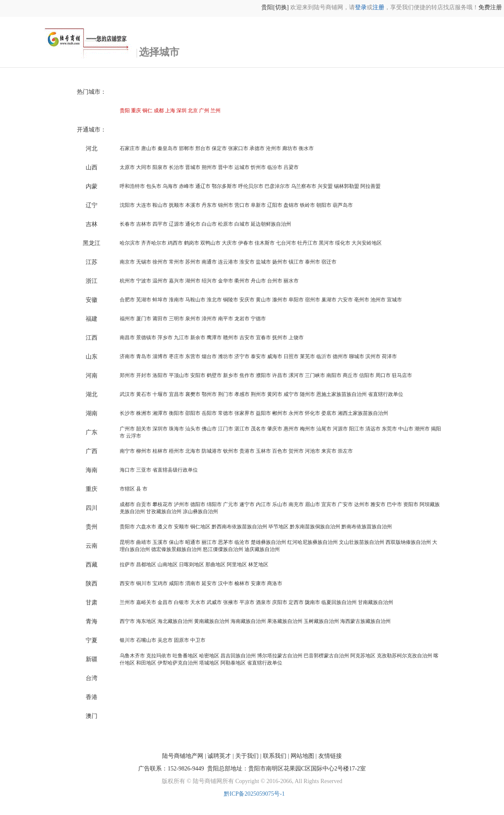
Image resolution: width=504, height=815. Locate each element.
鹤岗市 (192, 243)
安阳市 (198, 375)
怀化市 (312, 413)
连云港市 (228, 262)
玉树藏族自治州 (321, 621)
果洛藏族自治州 (285, 621)
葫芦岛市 (343, 205)
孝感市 (242, 394)
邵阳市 (193, 413)
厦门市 (144, 319)
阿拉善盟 (370, 186)
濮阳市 (263, 375)
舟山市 (258, 281)
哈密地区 (209, 656)
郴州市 (280, 413)
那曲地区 (215, 564)
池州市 (378, 300)
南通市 (209, 262)
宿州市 (312, 300)
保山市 (176, 542)
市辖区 (127, 489)
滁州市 (280, 300)
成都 (159, 111)
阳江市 (357, 429)
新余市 (198, 338)
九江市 (181, 338)
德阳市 (198, 504)
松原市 (226, 224)
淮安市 (247, 262)
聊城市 (357, 356)
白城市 (242, 224)
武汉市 (127, 394)
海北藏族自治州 (175, 621)
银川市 (127, 640)
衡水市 (306, 148)
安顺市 (181, 527)
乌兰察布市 (304, 186)
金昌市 (165, 602)
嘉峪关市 (146, 602)
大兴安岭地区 (367, 243)
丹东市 (209, 205)
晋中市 (226, 167)
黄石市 (144, 394)
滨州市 (373, 356)
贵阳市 (127, 527)
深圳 (181, 111)
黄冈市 (275, 394)
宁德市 (258, 319)
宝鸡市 (160, 583)
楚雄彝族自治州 (268, 542)
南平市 (226, 319)
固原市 (181, 640)
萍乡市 (165, 338)
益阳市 (263, 413)
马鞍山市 (195, 300)
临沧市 (242, 542)
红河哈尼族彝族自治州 (312, 542)
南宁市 (127, 451)
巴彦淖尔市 (277, 186)
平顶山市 (179, 375)
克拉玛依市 (159, 656)
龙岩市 (242, 319)
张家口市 (238, 148)
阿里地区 (237, 564)
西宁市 (127, 621)
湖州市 (193, 281)
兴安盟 (325, 186)
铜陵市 (231, 300)
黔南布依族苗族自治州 (367, 527)
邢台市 (203, 148)
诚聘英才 (219, 756)
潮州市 (422, 429)
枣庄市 (176, 356)
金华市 (226, 281)
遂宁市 (247, 504)
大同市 (144, 167)
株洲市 (144, 413)
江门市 (226, 429)
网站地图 (302, 756)
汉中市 (226, 583)
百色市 (280, 451)
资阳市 (411, 504)
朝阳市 (324, 205)
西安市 (127, 583)
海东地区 (146, 621)
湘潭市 (160, 413)
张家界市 (244, 413)
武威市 (214, 602)
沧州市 (273, 148)
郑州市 (127, 375)
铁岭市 (307, 205)
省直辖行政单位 (386, 394)
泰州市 (312, 262)
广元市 (231, 504)
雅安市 (378, 504)
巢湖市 (329, 300)
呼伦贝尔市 (251, 186)
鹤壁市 (214, 375)
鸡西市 (175, 243)
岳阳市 (209, 413)
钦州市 (231, 451)
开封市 (144, 375)
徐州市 (160, 262)
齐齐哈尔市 (154, 243)
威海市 (275, 356)
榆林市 (242, 583)
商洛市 (275, 583)
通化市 (193, 224)
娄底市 (329, 413)
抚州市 (280, 338)
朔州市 (209, 167)
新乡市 (231, 375)
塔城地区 (209, 663)
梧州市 (176, 451)
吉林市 (144, 224)
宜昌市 (176, 394)
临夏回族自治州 (339, 602)
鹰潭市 (214, 338)
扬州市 (280, 262)
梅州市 (307, 429)
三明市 (176, 319)
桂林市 (160, 451)
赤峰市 (186, 186)
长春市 (127, 224)
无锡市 (144, 262)
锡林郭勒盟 (346, 186)
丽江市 (209, 542)
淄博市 (160, 356)
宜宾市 (329, 504)
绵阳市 (214, 504)
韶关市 (144, 429)
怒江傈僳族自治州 (223, 549)
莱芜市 (307, 356)
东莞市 (389, 429)
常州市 (176, 262)
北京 (193, 111)
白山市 (209, 224)
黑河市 (326, 243)
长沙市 (127, 413)
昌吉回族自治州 (238, 656)
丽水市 (291, 281)
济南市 (127, 356)
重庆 (136, 111)
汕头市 (193, 429)
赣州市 (231, 338)
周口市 (383, 375)
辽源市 (176, 224)
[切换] (281, 7)
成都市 (127, 504)
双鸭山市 (210, 243)
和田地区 (146, 663)
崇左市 (345, 451)
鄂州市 (209, 394)
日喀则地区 (192, 564)
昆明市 (127, 542)
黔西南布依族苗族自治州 (239, 527)
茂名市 (258, 429)
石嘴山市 (146, 640)
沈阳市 (127, 205)
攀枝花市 (163, 504)
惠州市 (291, 429)
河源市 (340, 429)
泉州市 (193, 319)
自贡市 (144, 504)
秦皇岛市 (168, 148)
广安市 (345, 504)
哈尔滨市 (130, 243)
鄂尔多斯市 (224, 186)
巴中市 (394, 504)
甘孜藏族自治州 (164, 512)
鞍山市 (160, 205)
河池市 (312, 451)
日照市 (291, 356)
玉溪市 (160, 542)
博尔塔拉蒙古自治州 (280, 656)
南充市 (296, 504)
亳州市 (362, 300)
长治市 (176, 167)
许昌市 (280, 375)
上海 (170, 111)
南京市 (127, 262)
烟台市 (209, 356)
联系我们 (275, 756)
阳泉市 (160, 167)
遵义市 (165, 527)
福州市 (127, 319)
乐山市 (280, 504)
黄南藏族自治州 (212, 621)
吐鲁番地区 (185, 656)
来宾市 (329, 451)
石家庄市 (130, 148)
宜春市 (263, 338)
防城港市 (212, 451)
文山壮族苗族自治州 (362, 542)
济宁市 (242, 356)
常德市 (226, 413)
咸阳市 (176, 583)
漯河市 (296, 375)
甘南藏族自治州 (375, 602)
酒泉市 (263, 602)
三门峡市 (315, 375)
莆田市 (160, 319)
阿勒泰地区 (233, 663)
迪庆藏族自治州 (262, 549)
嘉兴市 (176, 281)
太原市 (127, 167)
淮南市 (176, 300)
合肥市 (127, 300)
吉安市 (247, 338)
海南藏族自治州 (248, 621)
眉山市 (312, 504)
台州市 (275, 281)
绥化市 (343, 243)
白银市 (181, 602)
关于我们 (247, 756)
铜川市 (144, 583)
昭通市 (193, 542)
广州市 (127, 429)
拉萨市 (127, 564)
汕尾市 (324, 429)
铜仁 (147, 111)
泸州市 (181, 504)
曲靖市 (144, 542)
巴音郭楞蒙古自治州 (326, 656)
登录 (361, 7)
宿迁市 (329, 262)
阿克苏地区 (363, 656)
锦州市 (226, 205)
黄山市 (263, 300)
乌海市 (170, 186)
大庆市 (229, 243)
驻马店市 (402, 375)
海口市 (127, 470)
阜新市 (258, 205)
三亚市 (144, 470)
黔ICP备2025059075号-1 (254, 794)
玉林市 (263, 451)
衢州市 (242, 281)
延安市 (209, 583)
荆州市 (258, 394)
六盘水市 (146, 527)
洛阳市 (160, 375)
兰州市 (127, 602)
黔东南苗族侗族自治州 (315, 527)
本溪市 (193, 205)
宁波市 (144, 281)
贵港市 (247, 451)
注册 (378, 7)
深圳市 (160, 429)
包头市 (154, 186)
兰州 (215, 111)
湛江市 (242, 429)
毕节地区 (278, 527)
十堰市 (160, 394)
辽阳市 (275, 205)
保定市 (219, 148)
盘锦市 (291, 205)
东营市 (193, 356)
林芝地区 (258, 564)
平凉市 (247, 602)
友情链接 (330, 756)
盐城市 (263, 262)
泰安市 (258, 356)
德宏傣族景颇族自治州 (176, 549)
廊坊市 (290, 148)
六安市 (345, 300)
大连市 (144, 205)
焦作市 (247, 375)
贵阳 (125, 111)
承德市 (257, 148)
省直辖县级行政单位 (175, 470)
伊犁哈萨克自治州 (178, 663)
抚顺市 (176, 205)
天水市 (198, 602)
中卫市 (198, 640)
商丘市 (350, 375)
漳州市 (209, 319)
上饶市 (296, 338)
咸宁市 (291, 394)
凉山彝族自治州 (200, 512)
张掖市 (231, 602)
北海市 (193, 451)
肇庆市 (275, 429)
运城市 (242, 167)
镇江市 (296, 262)
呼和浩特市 (132, 186)
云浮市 (134, 436)
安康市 (258, 583)
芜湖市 (144, 300)
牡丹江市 (307, 243)
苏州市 (193, 262)
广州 (204, 111)
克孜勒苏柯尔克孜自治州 (404, 656)
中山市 (406, 429)
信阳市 (367, 375)
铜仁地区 (200, 527)
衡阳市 (176, 413)
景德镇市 (146, 338)
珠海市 (176, 429)
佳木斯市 (265, 243)
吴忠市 (165, 640)
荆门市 (226, 394)
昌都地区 (146, 564)
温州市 (160, 281)
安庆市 (247, 300)
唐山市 (149, 148)
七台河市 (286, 243)
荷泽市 (389, 356)
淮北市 (214, 300)
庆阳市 (280, 602)
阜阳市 (296, 300)
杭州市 (127, 281)
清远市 (373, 429)
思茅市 (226, 542)
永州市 (296, 413)
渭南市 (193, 583)
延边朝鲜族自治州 (271, 224)
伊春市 (246, 243)
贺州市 (296, 451)
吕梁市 (291, 167)
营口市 (242, 205)
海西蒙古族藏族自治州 (365, 621)
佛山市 (209, 429)
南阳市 (334, 375)
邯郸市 (186, 148)
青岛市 (144, 356)
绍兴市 (209, 281)
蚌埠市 (160, 300)
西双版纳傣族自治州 (408, 542)
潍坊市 (226, 356)
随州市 (307, 394)
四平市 (160, 224)
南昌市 (127, 338)
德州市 (340, 356)
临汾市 (275, 167)
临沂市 (324, 356)
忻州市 (258, 167)
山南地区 (168, 564)
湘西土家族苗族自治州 (363, 413)
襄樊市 (193, 394)
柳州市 (144, 451)
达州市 (362, 504)
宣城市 (394, 300)
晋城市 (193, 167)
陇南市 (312, 602)
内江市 (263, 504)
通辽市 (203, 186)
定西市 (296, 602)
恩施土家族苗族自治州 (341, 394)
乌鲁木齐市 (132, 656)
